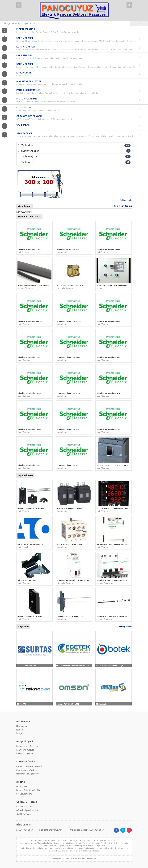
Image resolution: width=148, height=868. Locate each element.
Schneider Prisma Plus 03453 (69, 429)
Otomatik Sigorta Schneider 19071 (71, 616)
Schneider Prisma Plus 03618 (29, 393)
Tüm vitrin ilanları (123, 206)
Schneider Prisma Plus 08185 (108, 249)
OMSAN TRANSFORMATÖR (68, 704)
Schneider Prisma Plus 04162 (69, 249)
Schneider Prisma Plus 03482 (29, 429)
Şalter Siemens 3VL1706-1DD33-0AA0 (112, 465)
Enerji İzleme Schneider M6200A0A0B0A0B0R (115, 508)
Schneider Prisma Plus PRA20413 (31, 321)
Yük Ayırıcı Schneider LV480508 (70, 508)
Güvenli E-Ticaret (24, 807)
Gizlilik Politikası (24, 814)
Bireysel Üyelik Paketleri (27, 746)
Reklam (20, 730)
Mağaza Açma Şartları (27, 770)
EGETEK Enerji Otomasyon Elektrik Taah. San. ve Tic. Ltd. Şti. (81, 666)
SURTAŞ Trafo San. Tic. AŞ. (28, 666)
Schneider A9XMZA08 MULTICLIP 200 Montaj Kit (116, 616)
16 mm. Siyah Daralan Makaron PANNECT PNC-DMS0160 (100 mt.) (44, 285)
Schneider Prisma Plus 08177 (29, 465)
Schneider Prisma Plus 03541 (69, 393)
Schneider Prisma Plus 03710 (108, 357)
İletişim (20, 733)
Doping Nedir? (23, 786)
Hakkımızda (22, 726)
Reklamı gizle (126, 200)
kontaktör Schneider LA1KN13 (69, 544)
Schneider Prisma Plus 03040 (108, 429)
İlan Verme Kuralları (25, 750)
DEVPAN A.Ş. (101, 704)
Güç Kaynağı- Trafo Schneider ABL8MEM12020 (115, 544)
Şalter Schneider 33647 (27, 580)
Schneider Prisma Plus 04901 (29, 249)
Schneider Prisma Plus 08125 (69, 465)
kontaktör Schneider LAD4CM (30, 616)
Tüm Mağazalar (124, 626)
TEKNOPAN (22, 704)
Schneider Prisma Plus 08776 (108, 321)
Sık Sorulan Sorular (25, 794)
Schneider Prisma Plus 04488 (69, 357)
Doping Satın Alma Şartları (29, 790)
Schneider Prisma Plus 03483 (108, 393)
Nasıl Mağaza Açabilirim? (28, 774)
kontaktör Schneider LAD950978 (31, 508)
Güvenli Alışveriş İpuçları (28, 810)
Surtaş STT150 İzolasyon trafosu (70, 285)
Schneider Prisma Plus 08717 (29, 357)
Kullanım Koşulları (25, 753)
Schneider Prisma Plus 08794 (69, 321)
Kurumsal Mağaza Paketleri (29, 766)
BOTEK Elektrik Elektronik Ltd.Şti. (110, 666)
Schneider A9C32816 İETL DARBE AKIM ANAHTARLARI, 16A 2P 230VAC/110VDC (90, 580)
